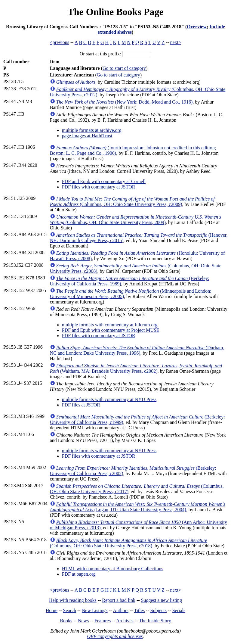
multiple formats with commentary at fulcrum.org (110, 325)
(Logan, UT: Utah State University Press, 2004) (138, 507)
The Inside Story (155, 621)
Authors (121, 610)
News (83, 621)
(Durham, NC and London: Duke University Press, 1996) (137, 350)
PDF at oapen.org (79, 574)
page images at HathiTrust (87, 136)
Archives (125, 621)
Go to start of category (124, 68)
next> (176, 42)
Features (103, 621)
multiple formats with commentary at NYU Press (109, 399)
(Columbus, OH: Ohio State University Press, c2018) (129, 543)
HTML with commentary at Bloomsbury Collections (113, 569)
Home (52, 610)
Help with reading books (73, 600)
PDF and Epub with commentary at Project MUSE (111, 330)
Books (66, 621)
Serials (179, 610)
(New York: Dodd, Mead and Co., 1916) (125, 102)
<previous (60, 42)
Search (70, 610)
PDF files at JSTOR (81, 405)
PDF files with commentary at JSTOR (99, 187)
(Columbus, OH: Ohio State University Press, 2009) (136, 220)
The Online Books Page (115, 12)
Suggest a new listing (162, 600)
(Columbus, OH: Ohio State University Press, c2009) (132, 202)
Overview (197, 27)
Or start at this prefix (100, 54)
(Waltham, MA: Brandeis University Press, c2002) (136, 368)
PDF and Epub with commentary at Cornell (104, 181)
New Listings (95, 610)
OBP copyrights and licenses (115, 636)
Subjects (159, 610)
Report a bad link (119, 600)
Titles (139, 610)
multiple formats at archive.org (92, 130)
